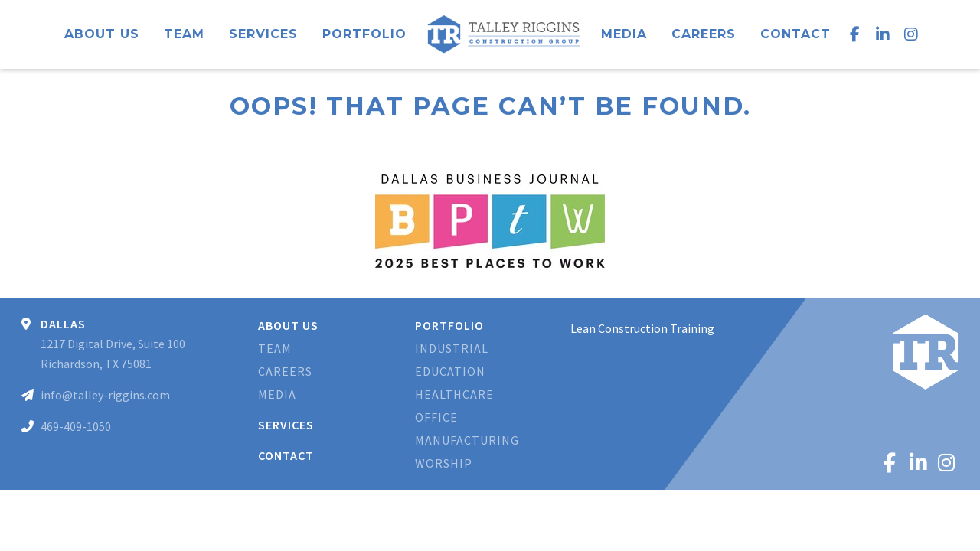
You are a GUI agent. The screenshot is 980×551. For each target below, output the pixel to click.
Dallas (63, 324)
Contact (795, 34)
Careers (704, 34)
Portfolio (364, 34)
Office (436, 417)
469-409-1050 (76, 426)
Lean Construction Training (642, 328)
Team (184, 34)
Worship (444, 463)
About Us (102, 34)
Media (624, 34)
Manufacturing (467, 440)
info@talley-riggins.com (105, 395)
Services (263, 34)
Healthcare (454, 394)
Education (450, 371)
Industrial (452, 348)
